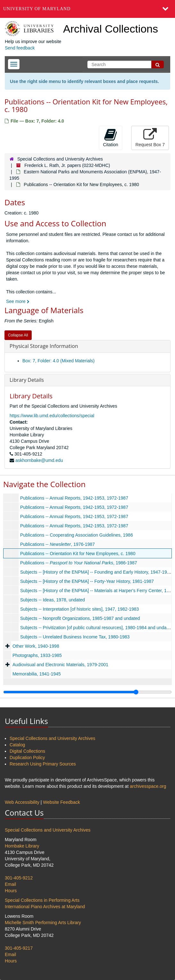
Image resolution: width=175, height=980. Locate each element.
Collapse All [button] (18, 335)
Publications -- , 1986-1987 (79, 563)
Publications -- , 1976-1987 (57, 544)
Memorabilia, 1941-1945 (37, 674)
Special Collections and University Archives (60, 159)
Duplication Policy (27, 758)
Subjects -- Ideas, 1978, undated (52, 600)
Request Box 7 (150, 138)
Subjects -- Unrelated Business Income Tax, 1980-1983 (75, 637)
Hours (11, 891)
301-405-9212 (19, 878)
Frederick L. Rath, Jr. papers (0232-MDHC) (67, 165)
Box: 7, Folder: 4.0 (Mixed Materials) (59, 361)
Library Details (27, 380)
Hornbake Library (22, 846)
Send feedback (20, 48)
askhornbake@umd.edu (39, 460)
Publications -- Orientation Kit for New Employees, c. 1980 (78, 554)
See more (18, 301)
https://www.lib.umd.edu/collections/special (52, 416)
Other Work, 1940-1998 (36, 646)
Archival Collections (111, 29)
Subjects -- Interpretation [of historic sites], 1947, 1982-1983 (80, 609)
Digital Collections (27, 751)
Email (10, 884)
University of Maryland (37, 9)
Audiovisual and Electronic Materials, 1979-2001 (60, 665)
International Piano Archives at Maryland (45, 907)
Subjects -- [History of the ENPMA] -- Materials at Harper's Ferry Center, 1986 (97, 591)
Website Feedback (61, 802)
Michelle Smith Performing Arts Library (43, 923)
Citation (111, 138)
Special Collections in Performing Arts (42, 900)
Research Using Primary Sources (43, 764)
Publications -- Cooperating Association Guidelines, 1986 (77, 535)
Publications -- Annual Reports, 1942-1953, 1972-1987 (74, 498)
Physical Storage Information (44, 346)
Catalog (17, 745)
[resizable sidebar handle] (87, 692)
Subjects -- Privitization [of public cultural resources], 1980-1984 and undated (96, 628)
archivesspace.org (148, 786)
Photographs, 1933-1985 (37, 655)
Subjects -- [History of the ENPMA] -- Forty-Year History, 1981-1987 (87, 581)
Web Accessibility (22, 802)
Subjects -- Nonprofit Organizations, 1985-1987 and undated (80, 618)
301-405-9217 (19, 948)
